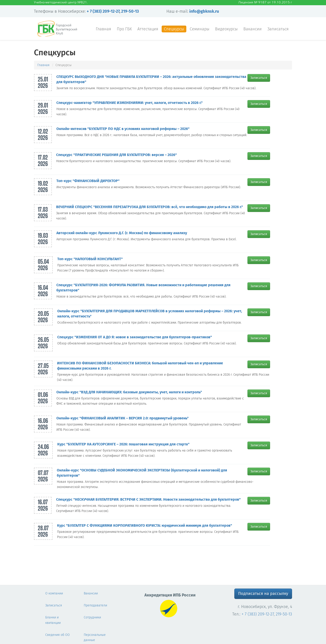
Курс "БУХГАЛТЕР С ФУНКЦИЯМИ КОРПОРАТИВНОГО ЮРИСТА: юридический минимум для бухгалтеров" (145, 525)
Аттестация (148, 29)
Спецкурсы (174, 29)
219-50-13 (130, 11)
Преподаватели (95, 605)
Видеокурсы (226, 29)
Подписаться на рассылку (263, 594)
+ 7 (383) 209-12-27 (103, 11)
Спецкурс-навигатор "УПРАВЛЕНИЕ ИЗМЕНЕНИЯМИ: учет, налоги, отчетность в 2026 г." (129, 103)
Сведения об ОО (58, 635)
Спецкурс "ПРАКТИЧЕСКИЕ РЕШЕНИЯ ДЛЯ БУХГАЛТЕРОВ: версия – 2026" (116, 155)
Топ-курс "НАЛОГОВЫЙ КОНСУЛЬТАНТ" (90, 259)
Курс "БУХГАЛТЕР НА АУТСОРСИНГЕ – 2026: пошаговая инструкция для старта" (123, 444)
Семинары (200, 29)
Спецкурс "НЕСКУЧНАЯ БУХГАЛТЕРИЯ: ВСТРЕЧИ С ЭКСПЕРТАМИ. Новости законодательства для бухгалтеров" (148, 499)
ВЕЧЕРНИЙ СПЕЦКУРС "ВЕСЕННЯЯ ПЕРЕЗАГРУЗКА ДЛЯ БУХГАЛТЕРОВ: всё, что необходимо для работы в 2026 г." (150, 207)
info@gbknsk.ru (204, 11)
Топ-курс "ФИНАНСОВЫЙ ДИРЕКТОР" (88, 181)
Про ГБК (124, 29)
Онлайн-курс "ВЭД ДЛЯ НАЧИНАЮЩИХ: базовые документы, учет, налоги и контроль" (129, 392)
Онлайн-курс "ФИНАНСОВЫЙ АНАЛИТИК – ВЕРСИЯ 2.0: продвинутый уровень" (122, 418)
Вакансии (253, 29)
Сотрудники (92, 617)
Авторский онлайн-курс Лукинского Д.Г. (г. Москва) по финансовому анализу (122, 233)
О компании (54, 593)
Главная (103, 29)
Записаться (278, 29)
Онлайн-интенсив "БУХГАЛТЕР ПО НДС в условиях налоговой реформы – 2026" (123, 129)
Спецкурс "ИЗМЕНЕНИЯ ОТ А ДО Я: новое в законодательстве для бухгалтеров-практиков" (135, 337)
